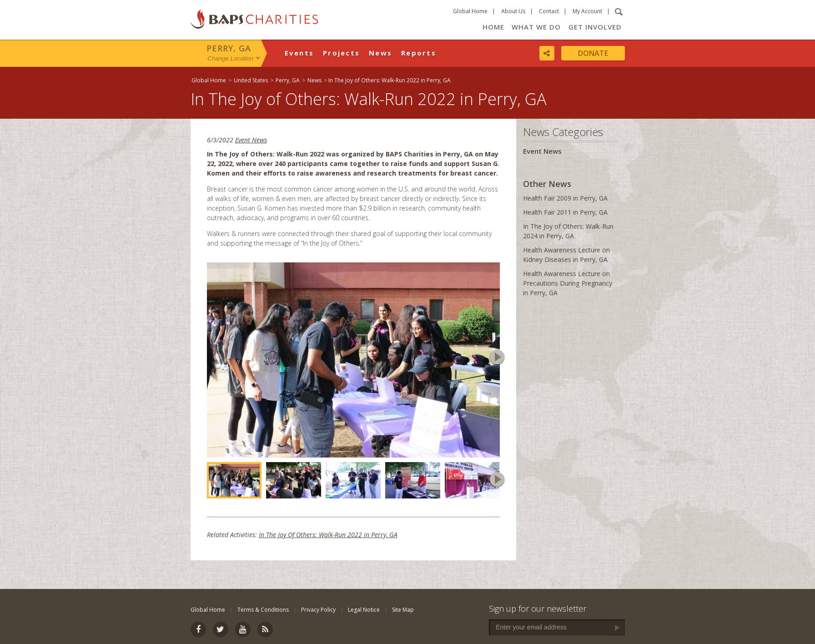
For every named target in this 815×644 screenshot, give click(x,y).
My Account (587, 11)
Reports (419, 53)
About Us (513, 11)
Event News (251, 140)
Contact (549, 11)
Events (299, 53)
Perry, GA (229, 48)
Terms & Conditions (263, 610)
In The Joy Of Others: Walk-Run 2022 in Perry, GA (328, 535)
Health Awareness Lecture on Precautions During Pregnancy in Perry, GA (568, 283)
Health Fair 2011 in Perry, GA (565, 212)
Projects (341, 53)
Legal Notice (364, 610)
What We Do (536, 27)
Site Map (403, 610)
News (380, 53)
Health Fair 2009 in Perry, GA (565, 198)
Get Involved (595, 27)
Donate (593, 53)
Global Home (470, 11)
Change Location (230, 58)
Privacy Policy (318, 610)
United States (251, 80)
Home (493, 27)
